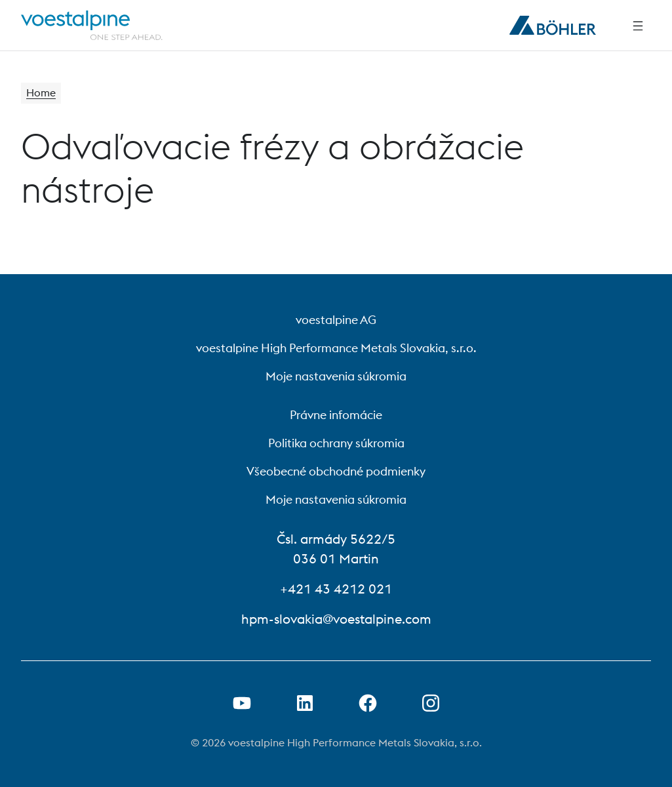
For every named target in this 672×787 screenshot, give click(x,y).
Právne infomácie (336, 415)
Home (41, 93)
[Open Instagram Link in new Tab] (431, 703)
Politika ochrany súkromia (336, 443)
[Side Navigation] (638, 26)
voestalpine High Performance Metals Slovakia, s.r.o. (336, 348)
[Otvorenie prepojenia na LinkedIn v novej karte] (305, 703)
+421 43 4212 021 (336, 589)
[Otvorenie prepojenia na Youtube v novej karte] (242, 703)
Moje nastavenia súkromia (336, 376)
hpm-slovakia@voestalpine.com (336, 619)
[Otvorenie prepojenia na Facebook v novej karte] (368, 703)
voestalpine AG (336, 320)
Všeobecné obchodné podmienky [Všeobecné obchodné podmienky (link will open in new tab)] (336, 471)
